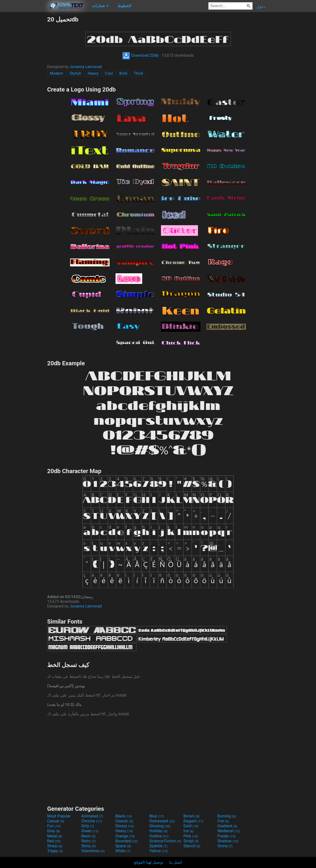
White (123, 851)
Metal (55, 836)
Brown (191, 816)
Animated (92, 816)
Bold (123, 73)
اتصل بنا (176, 862)
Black (124, 816)
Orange (125, 836)
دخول (261, 7)
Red (54, 841)
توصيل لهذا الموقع (149, 862)
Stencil (192, 846)
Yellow (158, 851)
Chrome (92, 821)
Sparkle (158, 846)
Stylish (75, 73)
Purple (227, 836)
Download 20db (140, 55)
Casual (56, 821)
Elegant (193, 821)
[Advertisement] (23, 90)
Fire (223, 821)
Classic (124, 821)
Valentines (93, 851)
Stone (225, 846)
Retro (88, 841)
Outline (159, 836)
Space (123, 846)
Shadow (228, 841)
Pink (191, 836)
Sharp (55, 846)
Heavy (93, 73)
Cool (109, 73)
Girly (88, 826)
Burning (227, 816)
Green (90, 831)
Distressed (162, 821)
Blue (157, 816)
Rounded (127, 841)
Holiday (158, 831)
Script (191, 841)
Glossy (125, 826)
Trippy (55, 851)
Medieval (229, 831)
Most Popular (59, 816)
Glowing (160, 826)
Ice (188, 831)
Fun (54, 826)
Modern (56, 73)
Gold (191, 826)
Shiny (89, 846)
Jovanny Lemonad (86, 67)
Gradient (227, 826)
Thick (138, 73)
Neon (88, 836)
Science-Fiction (165, 841)
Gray (54, 831)
